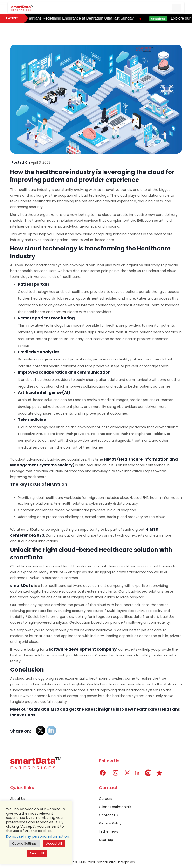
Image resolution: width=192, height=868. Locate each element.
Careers (106, 799)
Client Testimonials (115, 807)
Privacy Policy (110, 823)
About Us (18, 799)
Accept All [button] (54, 843)
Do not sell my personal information (38, 836)
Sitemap (106, 840)
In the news (109, 831)
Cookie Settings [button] (24, 843)
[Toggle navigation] (176, 8)
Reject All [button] (37, 853)
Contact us (108, 815)
